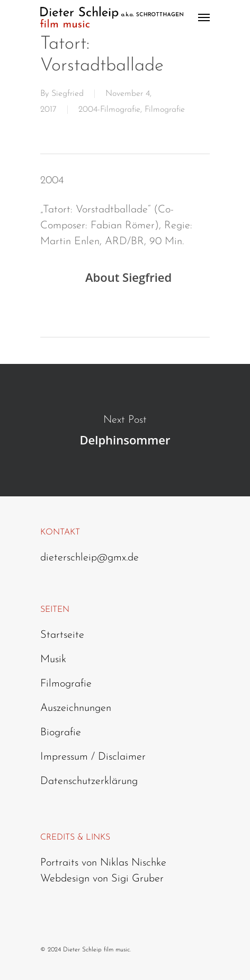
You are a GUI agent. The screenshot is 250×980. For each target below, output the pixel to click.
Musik (53, 660)
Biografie (61, 733)
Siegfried (68, 94)
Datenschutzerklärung (89, 781)
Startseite (62, 635)
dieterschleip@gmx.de (90, 558)
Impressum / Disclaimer (93, 757)
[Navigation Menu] (204, 17)
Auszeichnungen (76, 708)
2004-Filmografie (109, 110)
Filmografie (165, 110)
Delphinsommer (125, 430)
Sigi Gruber (137, 879)
